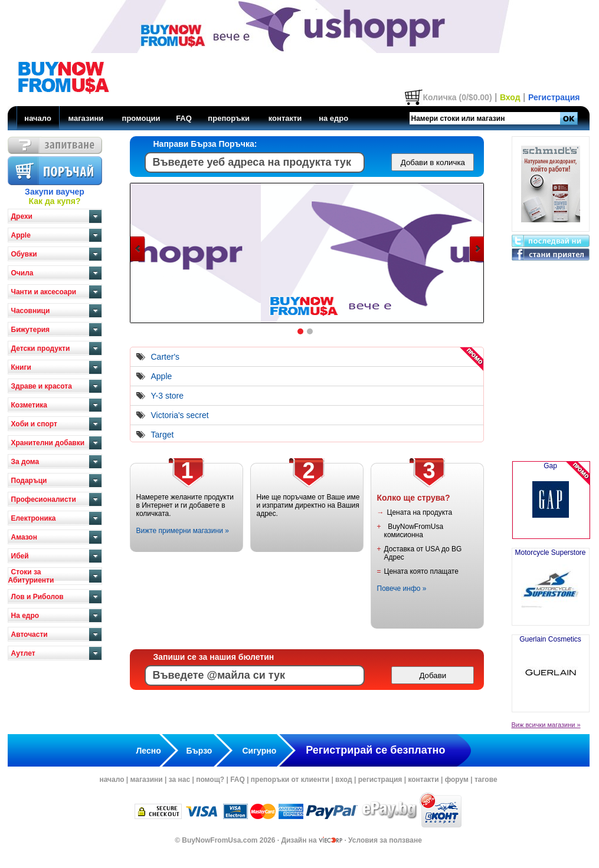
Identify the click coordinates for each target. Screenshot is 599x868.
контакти (285, 118)
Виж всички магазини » (546, 725)
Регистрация (554, 97)
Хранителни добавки (48, 443)
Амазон (24, 537)
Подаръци (29, 481)
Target (163, 435)
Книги (21, 367)
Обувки (24, 254)
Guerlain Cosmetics (550, 669)
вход (344, 780)
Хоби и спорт (34, 424)
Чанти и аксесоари (44, 292)
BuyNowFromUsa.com (220, 840)
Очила (22, 273)
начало (38, 118)
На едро (25, 616)
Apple (21, 235)
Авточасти (30, 634)
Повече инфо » (402, 588)
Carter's (166, 357)
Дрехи (22, 216)
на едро (333, 118)
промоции (141, 118)
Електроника (34, 518)
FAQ (184, 118)
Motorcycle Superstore (550, 582)
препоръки (229, 118)
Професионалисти (44, 499)
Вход (510, 97)
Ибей (20, 556)
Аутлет (23, 653)
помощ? (210, 780)
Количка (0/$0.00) (457, 97)
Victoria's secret (180, 415)
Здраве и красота (42, 386)
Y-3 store (168, 396)
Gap (551, 500)
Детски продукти (41, 348)
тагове (486, 780)
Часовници (31, 311)
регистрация (380, 780)
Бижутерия (31, 330)
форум (457, 780)
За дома (25, 462)
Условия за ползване (385, 840)
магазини (86, 118)
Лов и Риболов (37, 597)
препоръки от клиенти (290, 780)
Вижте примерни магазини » (183, 531)
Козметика (30, 405)
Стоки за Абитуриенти (31, 576)
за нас (179, 780)
